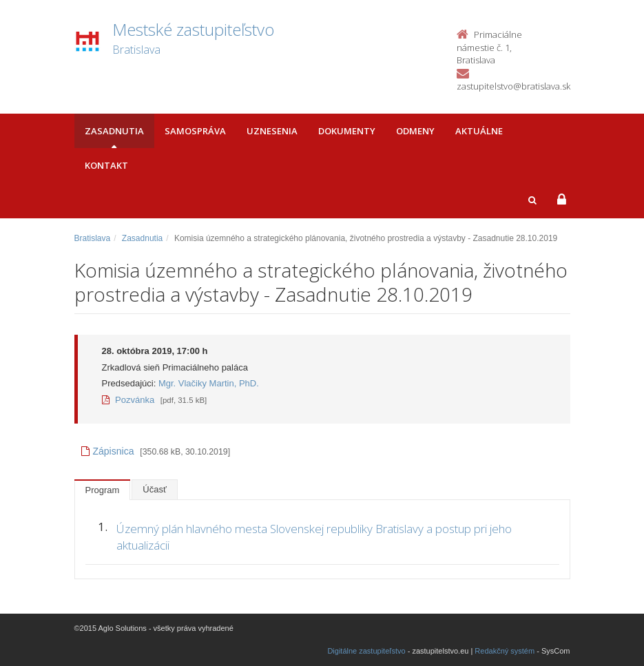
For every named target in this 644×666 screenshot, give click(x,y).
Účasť (155, 489)
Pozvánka (128, 400)
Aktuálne (479, 131)
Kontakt (106, 165)
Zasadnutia (114, 131)
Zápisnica (108, 451)
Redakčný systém (505, 651)
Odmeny (415, 131)
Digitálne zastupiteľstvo (366, 651)
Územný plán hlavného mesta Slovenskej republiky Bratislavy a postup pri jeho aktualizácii (314, 537)
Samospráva (195, 131)
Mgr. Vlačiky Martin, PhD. (209, 383)
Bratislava (93, 238)
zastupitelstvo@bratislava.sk (513, 86)
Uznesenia (272, 131)
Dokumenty (347, 131)
